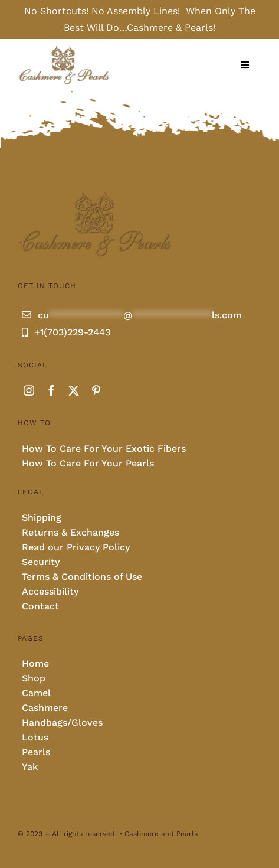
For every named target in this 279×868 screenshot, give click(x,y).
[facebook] (51, 390)
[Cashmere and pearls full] (63, 49)
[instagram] (29, 390)
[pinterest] (96, 390)
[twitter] (74, 390)
